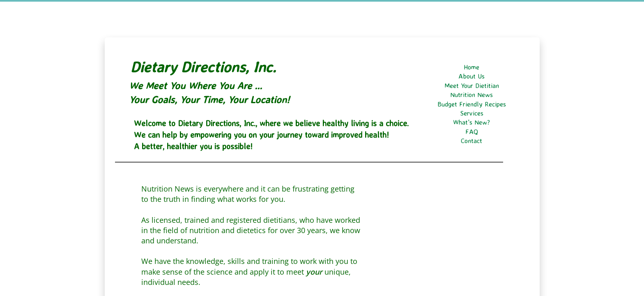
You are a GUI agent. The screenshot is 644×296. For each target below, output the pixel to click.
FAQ (472, 132)
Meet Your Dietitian (472, 86)
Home (471, 67)
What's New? (471, 122)
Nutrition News (471, 95)
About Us (471, 76)
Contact (471, 141)
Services (472, 113)
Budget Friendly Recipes (472, 104)
